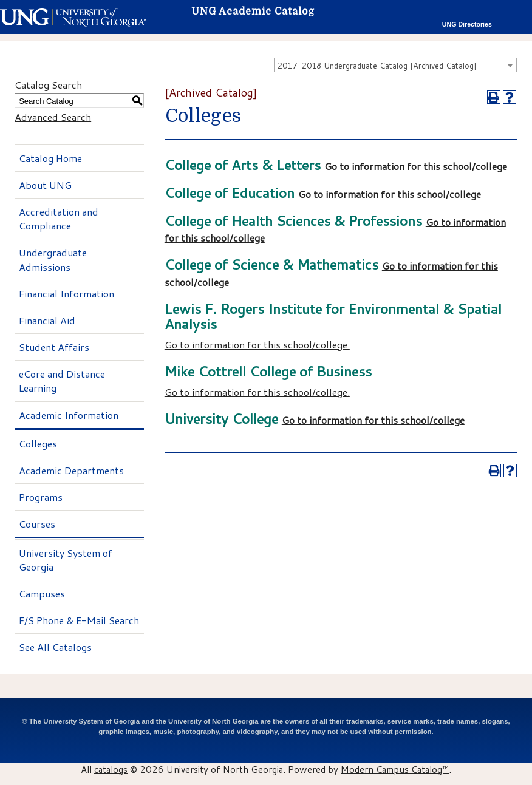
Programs (41, 497)
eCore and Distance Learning (62, 381)
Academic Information (69, 415)
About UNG (45, 185)
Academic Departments (71, 470)
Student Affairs (54, 347)
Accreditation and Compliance (59, 219)
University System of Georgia (66, 560)
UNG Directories (467, 24)
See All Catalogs (55, 647)
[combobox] (395, 65)
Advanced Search (53, 117)
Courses (37, 524)
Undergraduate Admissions (53, 259)
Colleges (38, 443)
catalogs (111, 769)
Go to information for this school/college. (257, 345)
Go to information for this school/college (416, 166)
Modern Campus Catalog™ (395, 769)
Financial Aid (47, 320)
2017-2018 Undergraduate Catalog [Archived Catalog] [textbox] (377, 66)
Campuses (42, 593)
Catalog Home (50, 158)
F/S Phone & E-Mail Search (79, 620)
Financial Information (66, 294)
